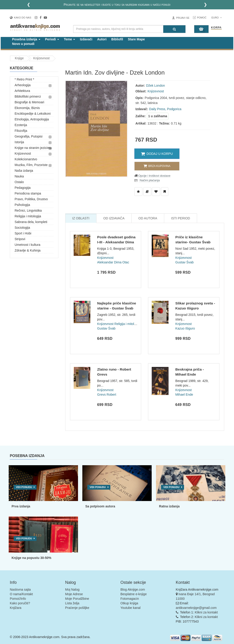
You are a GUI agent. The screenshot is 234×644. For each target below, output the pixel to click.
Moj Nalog (72, 589)
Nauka (19, 176)
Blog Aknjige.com (133, 589)
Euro (217, 18)
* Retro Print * (24, 79)
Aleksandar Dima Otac (113, 262)
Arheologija (23, 85)
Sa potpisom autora (100, 506)
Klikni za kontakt (206, 612)
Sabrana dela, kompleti (31, 222)
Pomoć (202, 18)
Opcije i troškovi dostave (154, 176)
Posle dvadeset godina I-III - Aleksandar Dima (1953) (116, 242)
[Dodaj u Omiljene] (156, 192)
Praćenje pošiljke (77, 608)
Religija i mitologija (28, 216)
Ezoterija (21, 125)
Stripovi (20, 239)
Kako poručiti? (20, 603)
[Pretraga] (174, 29)
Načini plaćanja (149, 180)
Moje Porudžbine (77, 599)
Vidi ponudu (24, 487)
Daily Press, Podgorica (165, 109)
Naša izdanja (24, 171)
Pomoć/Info (18, 599)
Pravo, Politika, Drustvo (31, 199)
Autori (102, 39)
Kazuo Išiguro (185, 328)
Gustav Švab (185, 262)
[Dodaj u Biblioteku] (147, 192)
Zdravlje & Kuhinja (28, 250)
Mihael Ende (184, 395)
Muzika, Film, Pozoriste (31, 165)
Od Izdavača (114, 218)
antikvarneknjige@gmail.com (196, 608)
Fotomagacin (130, 599)
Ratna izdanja (169, 506)
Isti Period (181, 218)
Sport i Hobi (23, 233)
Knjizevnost (42, 58)
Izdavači (86, 39)
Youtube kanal (130, 608)
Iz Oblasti (81, 218)
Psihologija (22, 205)
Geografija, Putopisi (29, 136)
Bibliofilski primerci (28, 96)
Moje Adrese (74, 594)
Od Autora (148, 218)
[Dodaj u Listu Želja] (138, 192)
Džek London (156, 86)
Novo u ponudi (23, 44)
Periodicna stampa (28, 193)
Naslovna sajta (20, 589)
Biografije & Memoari (29, 102)
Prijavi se (183, 18)
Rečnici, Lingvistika (28, 210)
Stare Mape (136, 39)
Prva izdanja (21, 506)
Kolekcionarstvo (26, 159)
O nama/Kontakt (21, 594)
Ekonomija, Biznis (27, 108)
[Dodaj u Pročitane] (165, 192)
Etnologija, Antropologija (32, 119)
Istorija (19, 142)
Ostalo (19, 182)
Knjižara (16, 608)
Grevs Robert (107, 395)
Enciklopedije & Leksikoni (33, 114)
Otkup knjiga (129, 603)
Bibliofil (117, 39)
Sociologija (22, 228)
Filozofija (21, 131)
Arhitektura (22, 91)
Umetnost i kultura (27, 245)
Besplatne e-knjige (134, 594)
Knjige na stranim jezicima (33, 148)
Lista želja (72, 603)
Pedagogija (23, 188)
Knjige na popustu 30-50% (31, 558)
